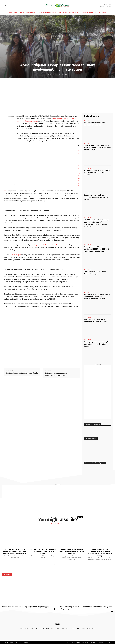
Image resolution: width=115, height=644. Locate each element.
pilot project (16, 255)
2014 (83, 628)
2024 (32, 628)
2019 (58, 628)
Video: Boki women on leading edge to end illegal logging (26, 606)
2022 (42, 628)
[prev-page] (55, 565)
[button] (6, 5)
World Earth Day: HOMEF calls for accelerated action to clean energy (97, 172)
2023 (37, 628)
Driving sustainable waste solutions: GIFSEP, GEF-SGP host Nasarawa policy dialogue (96, 249)
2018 (63, 628)
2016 (73, 628)
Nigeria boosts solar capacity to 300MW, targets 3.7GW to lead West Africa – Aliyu (98, 148)
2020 (52, 628)
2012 (93, 628)
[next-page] (59, 565)
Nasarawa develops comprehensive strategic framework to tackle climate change (100, 552)
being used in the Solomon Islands (45, 245)
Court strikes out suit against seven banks (22, 373)
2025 (27, 628)
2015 (78, 628)
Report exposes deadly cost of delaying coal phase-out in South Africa (97, 197)
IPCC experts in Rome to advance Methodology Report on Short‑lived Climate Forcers (97, 296)
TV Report (7, 574)
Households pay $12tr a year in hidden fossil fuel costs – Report (43, 551)
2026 (22, 628)
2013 (88, 628)
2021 (47, 628)
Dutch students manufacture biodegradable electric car (56, 374)
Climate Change (57, 61)
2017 (68, 628)
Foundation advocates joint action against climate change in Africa (72, 551)
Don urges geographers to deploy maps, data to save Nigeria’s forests (97, 344)
